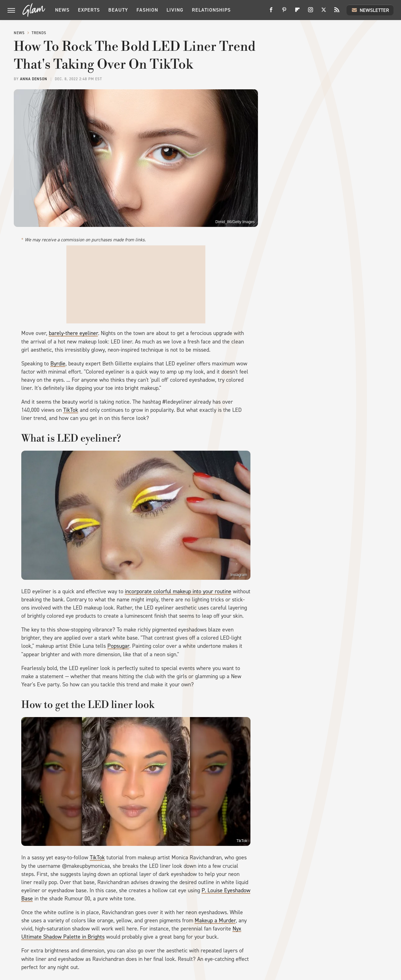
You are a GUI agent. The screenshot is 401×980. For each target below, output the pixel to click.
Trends (39, 33)
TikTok (71, 410)
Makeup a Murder (215, 920)
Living (175, 10)
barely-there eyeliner (73, 333)
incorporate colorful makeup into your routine (178, 591)
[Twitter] (324, 12)
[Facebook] (271, 12)
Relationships (211, 10)
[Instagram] (311, 12)
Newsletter (370, 10)
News (62, 10)
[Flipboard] (297, 12)
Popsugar (118, 646)
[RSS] (337, 12)
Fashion (147, 10)
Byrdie (58, 364)
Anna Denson (34, 79)
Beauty (118, 10)
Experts (89, 10)
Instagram (239, 575)
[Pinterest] (284, 12)
